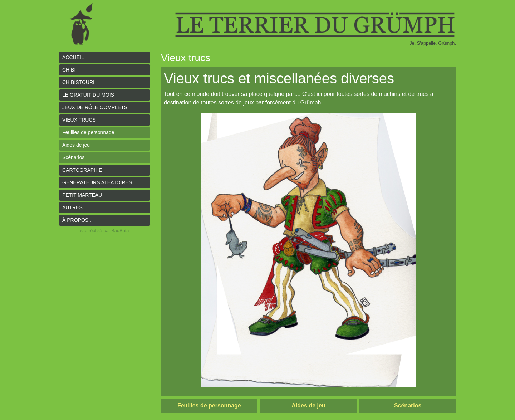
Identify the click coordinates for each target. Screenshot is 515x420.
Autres (72, 207)
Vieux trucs (79, 120)
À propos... (77, 220)
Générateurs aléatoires (97, 182)
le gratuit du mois (88, 95)
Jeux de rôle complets (95, 107)
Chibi (69, 70)
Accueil (73, 57)
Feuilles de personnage (88, 132)
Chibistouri (78, 82)
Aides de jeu (76, 145)
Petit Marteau (82, 195)
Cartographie (82, 170)
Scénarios (73, 157)
